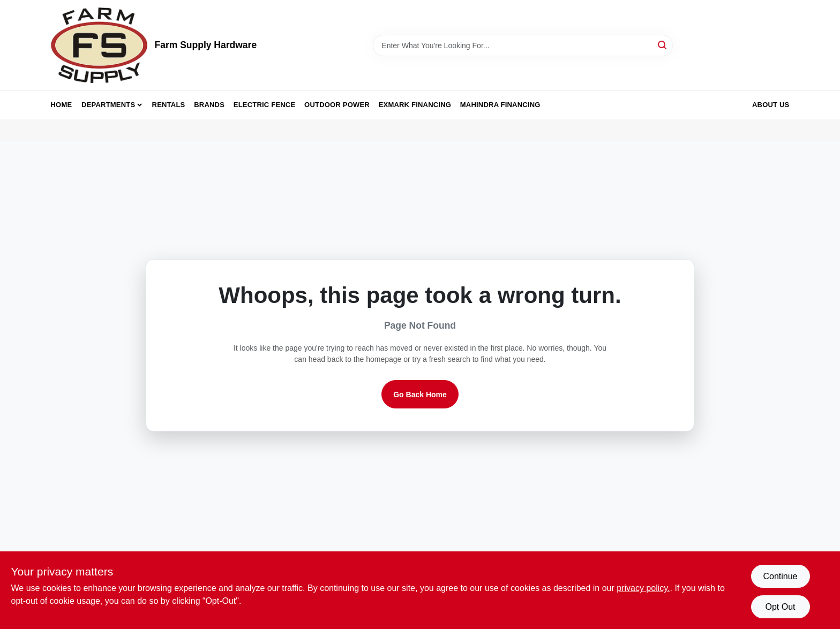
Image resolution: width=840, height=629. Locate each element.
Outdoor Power (337, 105)
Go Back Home (420, 395)
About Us (771, 105)
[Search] (663, 45)
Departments (108, 105)
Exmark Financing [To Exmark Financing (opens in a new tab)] (415, 105)
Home (62, 105)
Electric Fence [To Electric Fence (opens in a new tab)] (264, 105)
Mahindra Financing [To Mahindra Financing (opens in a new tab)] (500, 105)
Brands (209, 105)
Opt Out (780, 607)
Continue (780, 576)
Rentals (169, 105)
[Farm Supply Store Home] (99, 45)
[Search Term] (523, 46)
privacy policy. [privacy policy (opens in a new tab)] (643, 588)
